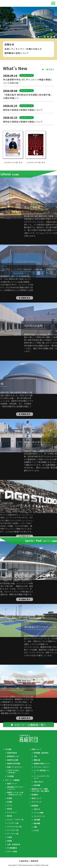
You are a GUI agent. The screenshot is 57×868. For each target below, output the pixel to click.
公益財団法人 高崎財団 (8, 3)
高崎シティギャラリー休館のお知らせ (23, 49)
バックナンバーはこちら (13, 162)
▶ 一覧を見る (48, 69)
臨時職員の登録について (17, 53)
